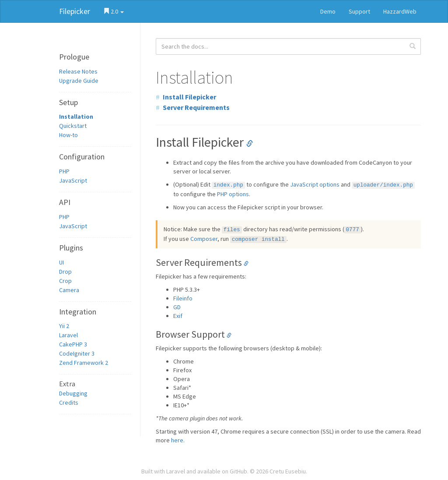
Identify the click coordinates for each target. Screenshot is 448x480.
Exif (178, 316)
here (177, 440)
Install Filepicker (189, 97)
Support (359, 11)
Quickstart (73, 126)
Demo (328, 11)
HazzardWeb (400, 11)
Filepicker (75, 11)
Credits (69, 402)
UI (61, 262)
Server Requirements (196, 107)
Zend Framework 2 (84, 363)
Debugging (73, 393)
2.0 (114, 11)
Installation (76, 116)
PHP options (233, 194)
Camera (69, 290)
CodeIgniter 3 (77, 353)
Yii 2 (64, 326)
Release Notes (78, 71)
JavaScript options (315, 184)
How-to (68, 135)
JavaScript (73, 180)
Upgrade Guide (79, 81)
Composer (204, 239)
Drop (65, 272)
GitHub (238, 471)
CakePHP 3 (73, 344)
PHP (64, 171)
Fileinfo (183, 298)
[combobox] (288, 46)
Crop (65, 281)
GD (177, 307)
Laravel (68, 335)
